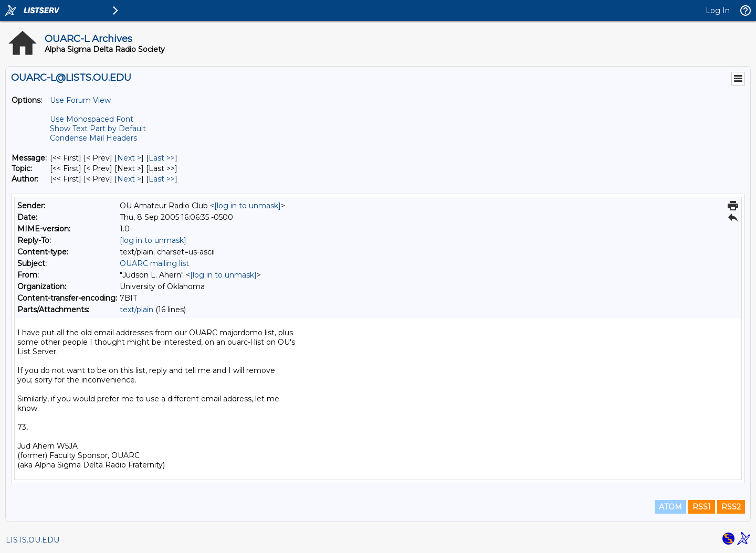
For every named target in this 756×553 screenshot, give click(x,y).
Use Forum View (80, 100)
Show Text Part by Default (98, 129)
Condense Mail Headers (93, 138)
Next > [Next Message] (129, 158)
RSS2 (731, 507)
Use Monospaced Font (92, 119)
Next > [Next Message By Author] (129, 179)
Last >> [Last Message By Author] (162, 179)
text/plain (136, 310)
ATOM (670, 507)
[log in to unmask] (248, 206)
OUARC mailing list (154, 263)
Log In (718, 10)
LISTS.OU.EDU (33, 540)
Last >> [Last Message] (162, 158)
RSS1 (702, 507)
